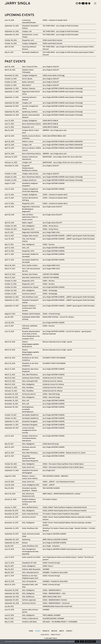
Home (31, 631)
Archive (54, 631)
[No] (99, 642)
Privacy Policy (56, 635)
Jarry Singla (18, 3)
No (82, 642)
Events (38, 631)
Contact (69, 631)
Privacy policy (90, 642)
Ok (77, 642)
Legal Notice (45, 635)
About (62, 631)
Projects (46, 631)
